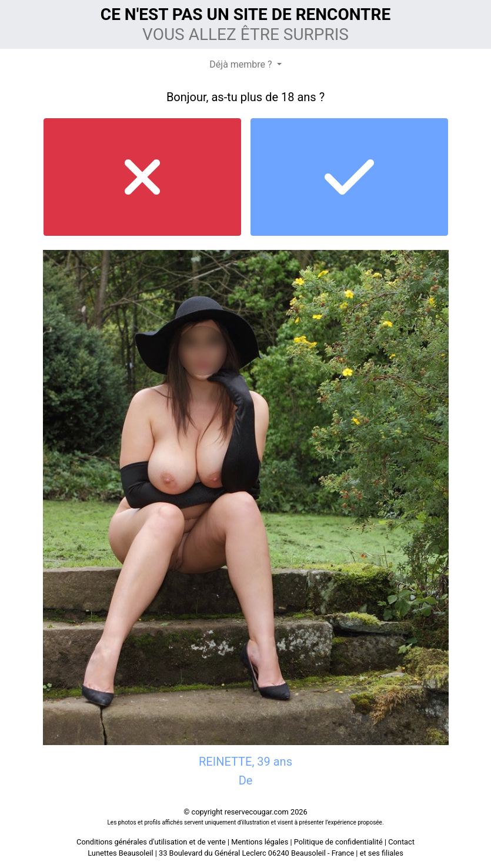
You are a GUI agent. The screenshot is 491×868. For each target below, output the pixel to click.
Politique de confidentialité (338, 842)
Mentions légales (260, 842)
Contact (401, 842)
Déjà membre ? (242, 64)
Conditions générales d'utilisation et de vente (151, 842)
